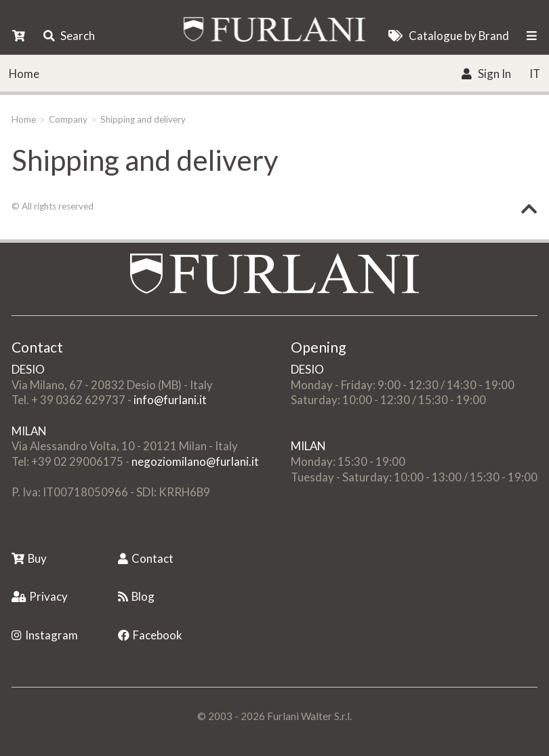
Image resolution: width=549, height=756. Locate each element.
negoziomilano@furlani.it (195, 461)
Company (68, 119)
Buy (29, 558)
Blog (136, 596)
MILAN (29, 431)
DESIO (28, 369)
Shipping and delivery (143, 119)
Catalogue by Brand (448, 36)
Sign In (486, 74)
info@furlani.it (170, 400)
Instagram (45, 635)
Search (69, 36)
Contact (146, 558)
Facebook (150, 635)
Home (24, 74)
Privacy (40, 596)
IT (535, 74)
